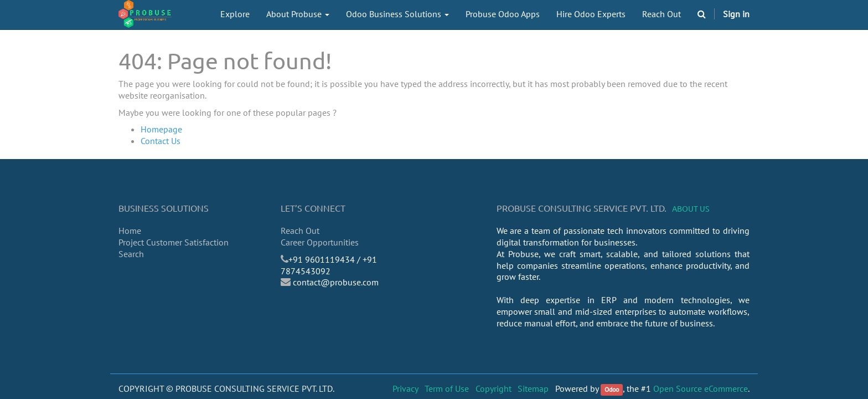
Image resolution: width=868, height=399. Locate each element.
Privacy (405, 388)
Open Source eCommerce (701, 388)
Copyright (494, 388)
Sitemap (533, 388)
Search (131, 254)
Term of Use (447, 388)
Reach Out (300, 231)
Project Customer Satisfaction (174, 242)
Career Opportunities (320, 242)
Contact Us (161, 141)
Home (130, 231)
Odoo (612, 389)
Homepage (161, 129)
